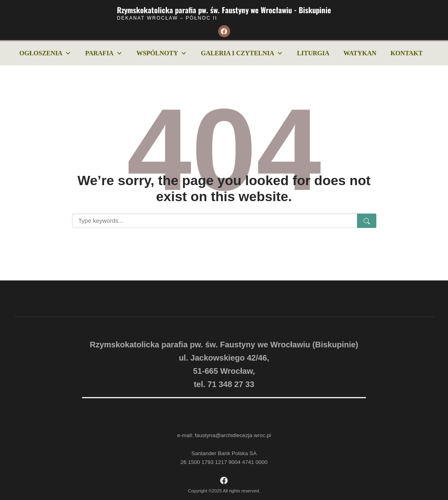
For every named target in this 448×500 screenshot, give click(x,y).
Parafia (104, 53)
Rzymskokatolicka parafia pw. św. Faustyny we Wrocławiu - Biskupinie (224, 10)
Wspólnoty (162, 53)
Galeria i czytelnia (242, 53)
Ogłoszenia (45, 53)
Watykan (360, 53)
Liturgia (313, 53)
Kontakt (407, 53)
